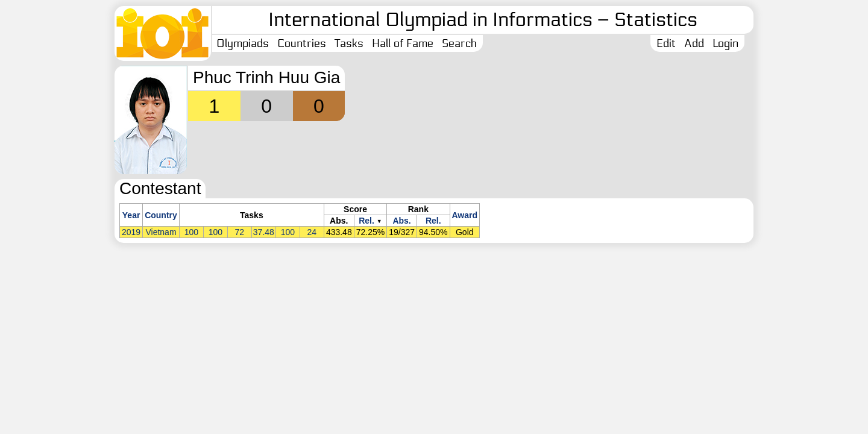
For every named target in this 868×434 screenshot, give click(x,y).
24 (312, 232)
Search (459, 43)
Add (694, 43)
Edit (666, 43)
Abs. (401, 221)
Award (465, 215)
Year (131, 215)
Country (161, 215)
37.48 (264, 232)
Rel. (366, 221)
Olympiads (243, 43)
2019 (131, 232)
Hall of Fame (403, 43)
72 (240, 232)
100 (191, 232)
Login (725, 43)
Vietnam (161, 232)
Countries (302, 43)
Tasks (349, 43)
